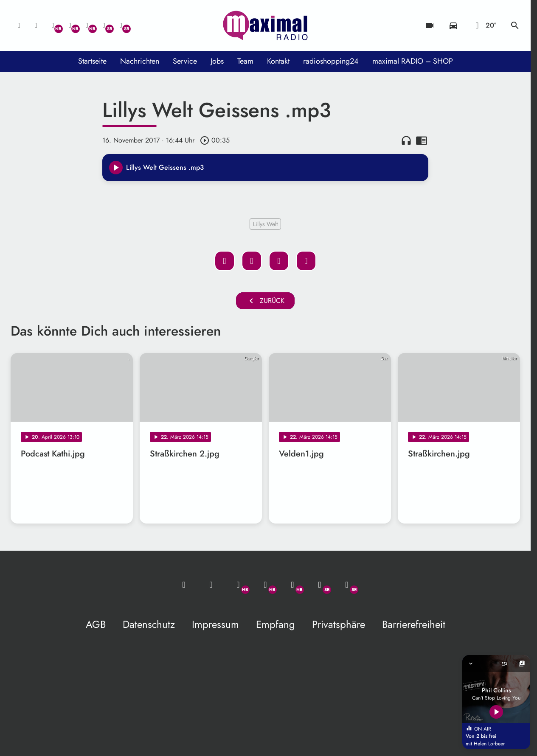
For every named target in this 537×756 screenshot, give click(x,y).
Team (245, 61)
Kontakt (278, 61)
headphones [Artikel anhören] (406, 140)
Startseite (92, 61)
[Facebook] (70, 25)
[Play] (116, 168)
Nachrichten (140, 61)
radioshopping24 (331, 61)
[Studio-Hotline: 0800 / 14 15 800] (36, 25)
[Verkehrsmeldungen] (453, 25)
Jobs (217, 61)
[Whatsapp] (53, 25)
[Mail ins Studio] (19, 25)
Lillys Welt (265, 224)
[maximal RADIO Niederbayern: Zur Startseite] (265, 25)
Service (185, 61)
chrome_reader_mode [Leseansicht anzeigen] (422, 140)
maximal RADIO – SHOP (413, 61)
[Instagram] (87, 25)
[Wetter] (484, 25)
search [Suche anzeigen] (515, 25)
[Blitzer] (430, 25)
